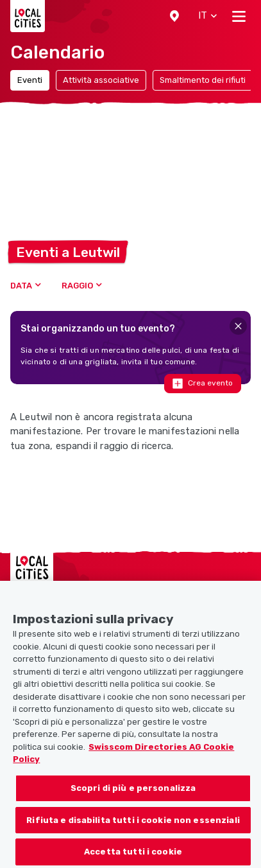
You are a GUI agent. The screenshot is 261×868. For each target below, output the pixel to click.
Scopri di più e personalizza (133, 794)
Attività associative (101, 80)
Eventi (30, 80)
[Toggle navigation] (239, 16)
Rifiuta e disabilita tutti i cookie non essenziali (133, 826)
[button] (174, 16)
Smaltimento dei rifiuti (203, 80)
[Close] (238, 326)
